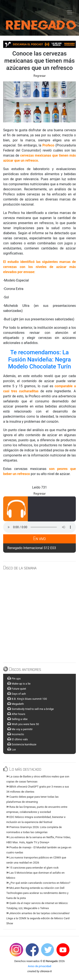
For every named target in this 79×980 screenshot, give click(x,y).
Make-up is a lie (21, 684)
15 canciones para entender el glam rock (32, 868)
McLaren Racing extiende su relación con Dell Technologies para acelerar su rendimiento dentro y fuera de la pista (37, 893)
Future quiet (19, 689)
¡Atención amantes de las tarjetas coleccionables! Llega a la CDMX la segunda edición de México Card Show (38, 918)
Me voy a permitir (22, 729)
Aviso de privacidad (39, 966)
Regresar (40, 76)
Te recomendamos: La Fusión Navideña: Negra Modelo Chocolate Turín (40, 359)
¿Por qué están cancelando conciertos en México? (38, 883)
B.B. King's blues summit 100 (29, 699)
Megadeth (18, 704)
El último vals (20, 739)
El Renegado (50, 961)
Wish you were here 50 (25, 724)
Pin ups (16, 679)
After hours (18, 714)
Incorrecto (18, 734)
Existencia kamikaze (24, 744)
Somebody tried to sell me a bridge (33, 709)
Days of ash (19, 694)
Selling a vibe (20, 719)
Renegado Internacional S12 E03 (32, 548)
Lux (14, 749)
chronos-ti (46, 971)
